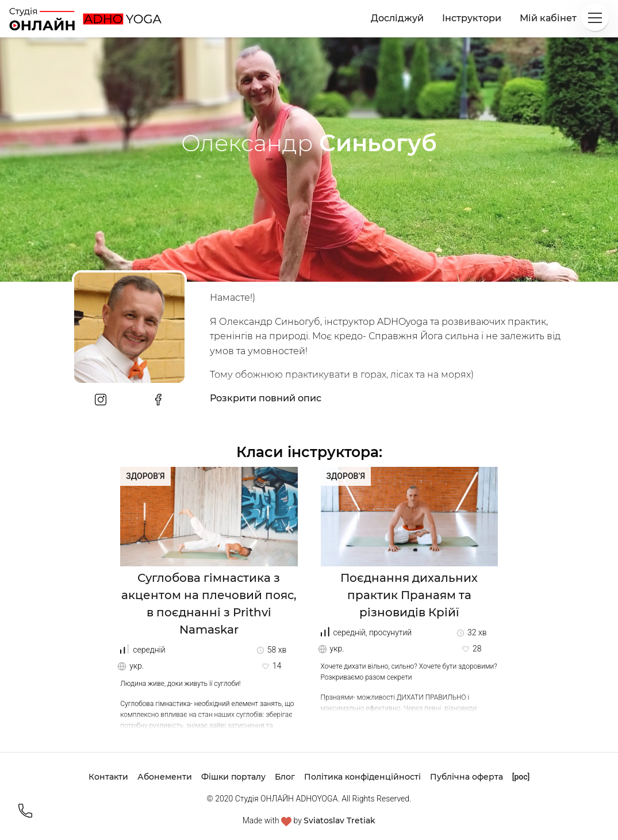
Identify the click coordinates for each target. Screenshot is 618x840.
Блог (285, 777)
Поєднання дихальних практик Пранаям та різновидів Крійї (409, 595)
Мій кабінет (548, 18)
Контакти (108, 777)
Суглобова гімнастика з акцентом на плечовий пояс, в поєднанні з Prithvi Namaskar (209, 604)
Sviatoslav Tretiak (339, 820)
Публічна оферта (467, 777)
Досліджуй (397, 18)
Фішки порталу (233, 777)
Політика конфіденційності (362, 777)
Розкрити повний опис (266, 398)
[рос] (521, 777)
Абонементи (165, 777)
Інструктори (472, 18)
